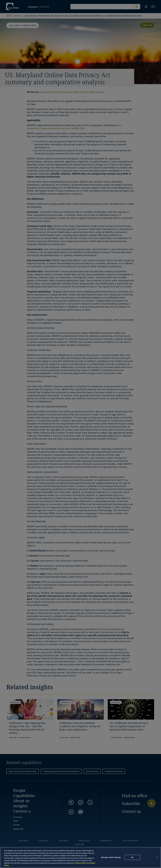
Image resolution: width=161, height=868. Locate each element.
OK (132, 857)
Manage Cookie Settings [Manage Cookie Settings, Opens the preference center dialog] (111, 857)
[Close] (157, 857)
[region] (80, 857)
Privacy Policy (80, 863)
